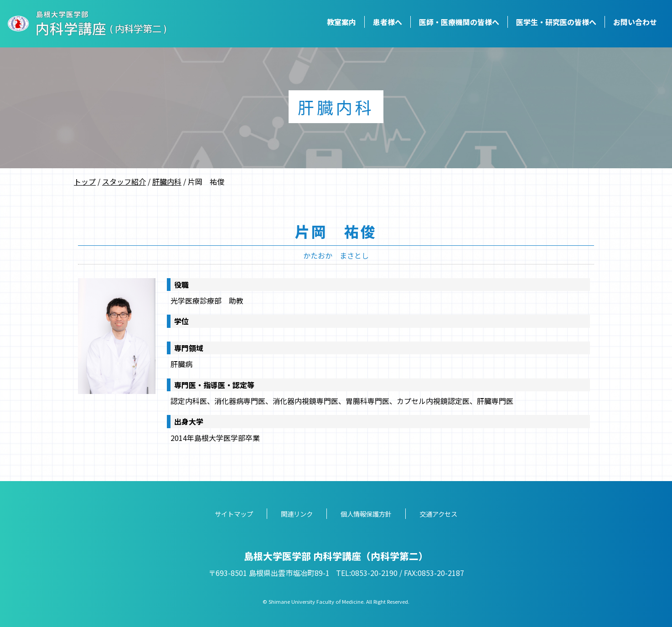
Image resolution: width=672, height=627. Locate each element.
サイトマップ (234, 514)
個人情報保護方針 (366, 514)
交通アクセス (438, 514)
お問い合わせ (635, 22)
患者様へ (388, 22)
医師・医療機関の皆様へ (459, 22)
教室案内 (341, 22)
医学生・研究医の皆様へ (556, 22)
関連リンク (297, 514)
